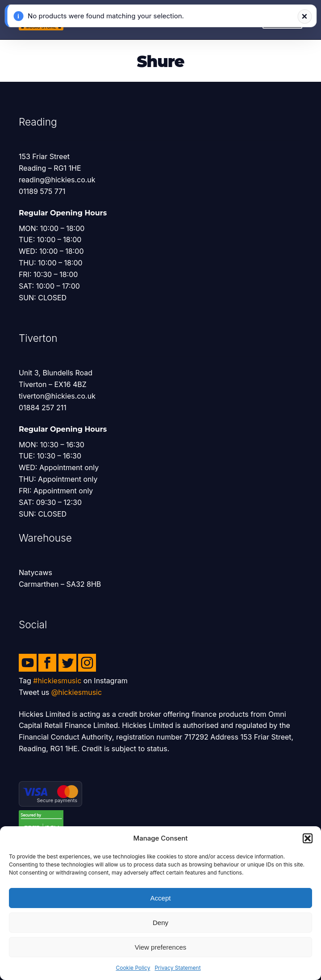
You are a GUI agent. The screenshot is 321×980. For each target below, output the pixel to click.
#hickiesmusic (57, 681)
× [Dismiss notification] (305, 16)
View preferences (161, 947)
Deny (160, 923)
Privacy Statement (177, 968)
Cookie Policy (133, 968)
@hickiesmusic (77, 692)
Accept (161, 898)
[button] (308, 838)
